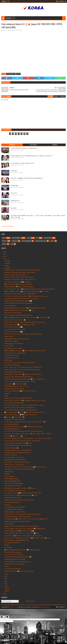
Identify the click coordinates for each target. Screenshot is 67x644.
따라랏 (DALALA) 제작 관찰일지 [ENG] (15, 353)
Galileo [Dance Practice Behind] (13, 313)
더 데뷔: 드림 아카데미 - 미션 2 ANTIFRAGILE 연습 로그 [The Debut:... (24, 334)
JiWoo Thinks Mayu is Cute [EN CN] (14, 457)
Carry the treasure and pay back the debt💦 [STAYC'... (19, 443)
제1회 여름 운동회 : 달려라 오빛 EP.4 (14, 491)
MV (37, 238)
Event (52, 241)
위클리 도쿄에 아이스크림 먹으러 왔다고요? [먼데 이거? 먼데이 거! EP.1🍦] (25, 422)
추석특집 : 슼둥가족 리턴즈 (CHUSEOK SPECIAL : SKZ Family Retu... (23, 270)
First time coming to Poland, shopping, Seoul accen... (19, 315)
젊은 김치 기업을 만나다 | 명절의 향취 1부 (16, 275)
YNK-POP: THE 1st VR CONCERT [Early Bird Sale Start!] (19, 363)
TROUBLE (7, 474)
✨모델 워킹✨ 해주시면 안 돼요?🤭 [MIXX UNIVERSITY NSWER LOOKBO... (25, 351)
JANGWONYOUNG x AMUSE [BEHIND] (15, 460)
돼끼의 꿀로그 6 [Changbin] (12, 365)
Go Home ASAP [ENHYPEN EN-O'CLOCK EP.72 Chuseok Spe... (21, 299)
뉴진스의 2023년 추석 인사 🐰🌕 (13, 332)
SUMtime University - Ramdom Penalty (15, 512)
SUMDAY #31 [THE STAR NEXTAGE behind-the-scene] (19, 500)
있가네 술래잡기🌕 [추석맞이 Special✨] (15, 384)
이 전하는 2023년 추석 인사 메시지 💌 (15, 320)
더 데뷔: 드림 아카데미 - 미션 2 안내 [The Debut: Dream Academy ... (23, 370)
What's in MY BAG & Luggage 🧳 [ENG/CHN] (16, 540)
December (8, 261)
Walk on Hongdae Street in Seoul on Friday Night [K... (19, 303)
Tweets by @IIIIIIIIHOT (8, 226)
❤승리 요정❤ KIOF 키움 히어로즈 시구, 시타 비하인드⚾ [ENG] (22, 533)
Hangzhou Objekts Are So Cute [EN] (14, 389)
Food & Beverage (26, 241)
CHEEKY (7, 566)
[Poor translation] (6, 617)
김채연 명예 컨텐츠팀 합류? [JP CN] (14, 403)
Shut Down (13, 208)
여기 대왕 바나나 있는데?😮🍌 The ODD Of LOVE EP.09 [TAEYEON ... (23, 493)
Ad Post (4, 241)
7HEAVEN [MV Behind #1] (11, 358)
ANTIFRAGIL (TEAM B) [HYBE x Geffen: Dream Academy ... (20, 273)
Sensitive (7, 545)
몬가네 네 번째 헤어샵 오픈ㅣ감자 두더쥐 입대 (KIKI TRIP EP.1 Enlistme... (24, 405)
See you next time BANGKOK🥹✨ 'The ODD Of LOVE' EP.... (21, 391)
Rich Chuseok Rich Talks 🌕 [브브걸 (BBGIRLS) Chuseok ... (20, 325)
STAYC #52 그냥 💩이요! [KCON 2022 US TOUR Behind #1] (27, 178)
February (7, 588)
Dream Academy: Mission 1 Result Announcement (18, 517)
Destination (48, 238)
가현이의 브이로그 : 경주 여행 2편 (14, 465)
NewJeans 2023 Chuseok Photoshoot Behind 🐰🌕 (18, 301)
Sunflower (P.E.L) (15, 201)
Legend (4, 244)
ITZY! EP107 (14, 193)
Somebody (7, 505)
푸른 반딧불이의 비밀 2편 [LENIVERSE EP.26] (17, 339)
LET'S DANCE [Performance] (12, 502)
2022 (5, 594)
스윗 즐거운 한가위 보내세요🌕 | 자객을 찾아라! (24, 148)
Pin (12, 244)
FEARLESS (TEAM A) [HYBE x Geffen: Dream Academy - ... (20, 277)
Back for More (8, 547)
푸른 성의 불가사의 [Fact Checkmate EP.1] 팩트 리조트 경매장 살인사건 (24, 431)
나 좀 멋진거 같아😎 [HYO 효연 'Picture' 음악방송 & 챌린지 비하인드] (23, 536)
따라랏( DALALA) (9, 472)
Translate (30, 601)
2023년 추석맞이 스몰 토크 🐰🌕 (13, 327)
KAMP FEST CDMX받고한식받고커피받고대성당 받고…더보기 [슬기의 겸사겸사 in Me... (28, 438)
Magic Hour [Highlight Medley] (13, 481)
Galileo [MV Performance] (11, 341)
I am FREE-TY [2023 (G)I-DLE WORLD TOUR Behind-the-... (20, 408)
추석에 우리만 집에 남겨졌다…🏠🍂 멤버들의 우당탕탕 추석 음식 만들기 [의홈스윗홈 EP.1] (29, 289)
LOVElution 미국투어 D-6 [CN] (12, 498)
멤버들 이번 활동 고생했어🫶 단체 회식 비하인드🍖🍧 (19, 531)
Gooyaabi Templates (45, 607)
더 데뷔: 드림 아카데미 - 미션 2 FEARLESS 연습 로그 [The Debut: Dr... (23, 367)
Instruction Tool (41, 241)
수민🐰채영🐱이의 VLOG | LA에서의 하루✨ (23, 163)
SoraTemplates (27, 607)
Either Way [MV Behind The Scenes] (14, 372)
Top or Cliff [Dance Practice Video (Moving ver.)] (17, 562)
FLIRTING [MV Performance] (12, 543)
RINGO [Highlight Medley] (11, 479)
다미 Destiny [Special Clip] (11, 424)
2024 (5, 257)
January (7, 591)
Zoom (28, 238)
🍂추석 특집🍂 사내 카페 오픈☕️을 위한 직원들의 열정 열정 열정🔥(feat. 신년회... (27, 291)
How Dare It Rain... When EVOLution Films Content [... (19, 377)
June (6, 579)
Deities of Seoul (9, 337)
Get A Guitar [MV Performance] (13, 552)
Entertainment (11, 74)
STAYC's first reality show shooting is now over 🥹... (18, 557)
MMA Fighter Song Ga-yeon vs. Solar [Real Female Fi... (19, 450)
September (8, 268)
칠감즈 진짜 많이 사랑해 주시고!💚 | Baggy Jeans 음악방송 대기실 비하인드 (25, 401)
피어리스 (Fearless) (9, 476)
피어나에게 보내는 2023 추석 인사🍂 (15, 329)
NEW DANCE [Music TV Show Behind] (15, 507)
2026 (5, 252)
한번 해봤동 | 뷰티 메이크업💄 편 (14, 348)
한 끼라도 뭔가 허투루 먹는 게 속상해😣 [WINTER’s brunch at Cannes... (24, 427)
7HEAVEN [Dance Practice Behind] (14, 509)
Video (18, 74)
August (7, 574)
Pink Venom (14, 171)
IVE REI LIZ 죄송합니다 (11, 455)
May (6, 581)
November (8, 263)
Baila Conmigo (8, 360)
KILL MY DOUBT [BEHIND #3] (13, 569)
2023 (5, 259)
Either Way (7, 393)
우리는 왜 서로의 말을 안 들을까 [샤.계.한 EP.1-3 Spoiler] (20, 381)
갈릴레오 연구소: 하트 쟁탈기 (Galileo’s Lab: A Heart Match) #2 (21, 526)
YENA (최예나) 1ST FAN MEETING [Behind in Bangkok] (19, 469)
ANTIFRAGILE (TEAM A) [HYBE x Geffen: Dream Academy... (21, 294)
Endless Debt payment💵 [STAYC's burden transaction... (19, 287)
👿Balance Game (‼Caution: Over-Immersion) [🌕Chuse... (20, 310)
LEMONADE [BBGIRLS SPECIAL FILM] (15, 559)
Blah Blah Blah (14, 186)
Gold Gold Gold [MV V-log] (11, 355)
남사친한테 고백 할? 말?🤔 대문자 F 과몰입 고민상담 (19, 571)
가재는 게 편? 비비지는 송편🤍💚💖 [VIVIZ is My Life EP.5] (20, 415)
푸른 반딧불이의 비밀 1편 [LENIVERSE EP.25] (17, 462)
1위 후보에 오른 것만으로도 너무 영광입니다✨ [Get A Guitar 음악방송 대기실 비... (27, 296)
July (6, 577)
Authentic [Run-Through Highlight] (14, 483)
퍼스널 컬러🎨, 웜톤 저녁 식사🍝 (13, 436)
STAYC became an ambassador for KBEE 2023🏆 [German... (20, 488)
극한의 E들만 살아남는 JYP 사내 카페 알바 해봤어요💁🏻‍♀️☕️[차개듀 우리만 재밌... (26, 467)
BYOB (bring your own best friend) (14, 344)
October (7, 266)
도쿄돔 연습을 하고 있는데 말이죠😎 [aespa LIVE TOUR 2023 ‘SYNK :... (24, 374)
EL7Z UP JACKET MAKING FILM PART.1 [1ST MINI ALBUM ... (21, 410)
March (7, 586)
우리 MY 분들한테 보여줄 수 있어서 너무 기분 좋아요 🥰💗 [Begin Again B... (25, 529)
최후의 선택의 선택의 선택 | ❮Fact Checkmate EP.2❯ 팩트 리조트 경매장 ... (25, 322)
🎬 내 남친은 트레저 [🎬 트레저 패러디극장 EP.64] (18, 284)
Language (14, 241)
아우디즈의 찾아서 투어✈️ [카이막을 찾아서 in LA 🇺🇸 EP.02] (21, 495)
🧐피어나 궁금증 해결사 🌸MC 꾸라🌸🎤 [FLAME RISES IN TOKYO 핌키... (25, 412)
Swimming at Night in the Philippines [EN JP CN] (17, 453)
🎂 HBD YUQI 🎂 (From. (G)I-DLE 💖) (15, 417)
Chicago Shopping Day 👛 (11, 448)
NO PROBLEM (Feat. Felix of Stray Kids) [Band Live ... (19, 445)
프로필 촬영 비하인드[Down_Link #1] (14, 419)
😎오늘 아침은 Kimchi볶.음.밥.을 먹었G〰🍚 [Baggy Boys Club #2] (22, 550)
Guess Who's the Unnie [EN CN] (13, 486)
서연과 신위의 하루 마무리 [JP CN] (14, 555)
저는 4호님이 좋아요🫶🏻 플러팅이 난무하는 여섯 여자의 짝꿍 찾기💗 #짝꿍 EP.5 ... (27, 519)
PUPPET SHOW (9, 346)
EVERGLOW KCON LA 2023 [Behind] (14, 564)
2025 (5, 254)
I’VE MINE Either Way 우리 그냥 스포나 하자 (16, 386)
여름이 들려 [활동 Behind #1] (12, 429)
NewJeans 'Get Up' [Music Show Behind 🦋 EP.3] (17, 521)
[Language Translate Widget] (10, 601)
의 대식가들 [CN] (9, 524)
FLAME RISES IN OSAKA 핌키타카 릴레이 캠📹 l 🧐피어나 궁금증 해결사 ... (25, 379)
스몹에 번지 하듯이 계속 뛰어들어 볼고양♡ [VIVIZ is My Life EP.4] (22, 514)
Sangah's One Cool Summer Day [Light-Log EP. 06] (18, 398)
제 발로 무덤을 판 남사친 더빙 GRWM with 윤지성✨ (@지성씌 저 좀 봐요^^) (31, 156)
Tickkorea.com (13, 607)
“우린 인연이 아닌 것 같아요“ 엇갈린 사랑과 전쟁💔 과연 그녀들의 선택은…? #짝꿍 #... (28, 434)
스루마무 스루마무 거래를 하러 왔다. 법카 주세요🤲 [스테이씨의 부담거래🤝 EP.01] (27, 538)
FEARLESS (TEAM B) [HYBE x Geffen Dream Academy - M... (20, 280)
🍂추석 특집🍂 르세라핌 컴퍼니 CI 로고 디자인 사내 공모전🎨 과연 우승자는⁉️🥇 (27, 317)
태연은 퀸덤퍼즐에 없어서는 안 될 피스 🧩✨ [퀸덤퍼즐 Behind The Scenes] (25, 308)
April (6, 584)
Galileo (6, 396)
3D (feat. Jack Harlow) (10, 306)
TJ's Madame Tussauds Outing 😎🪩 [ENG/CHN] (17, 282)
